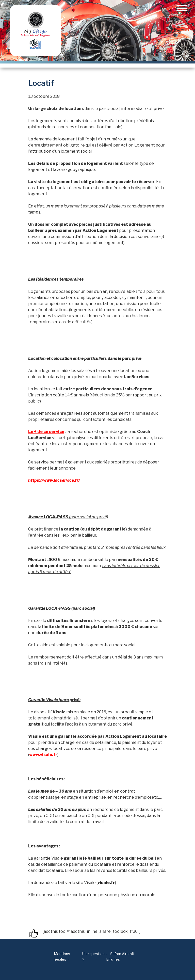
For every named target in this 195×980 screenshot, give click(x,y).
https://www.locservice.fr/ (54, 480)
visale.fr (106, 883)
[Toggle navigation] (182, 8)
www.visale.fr (43, 755)
